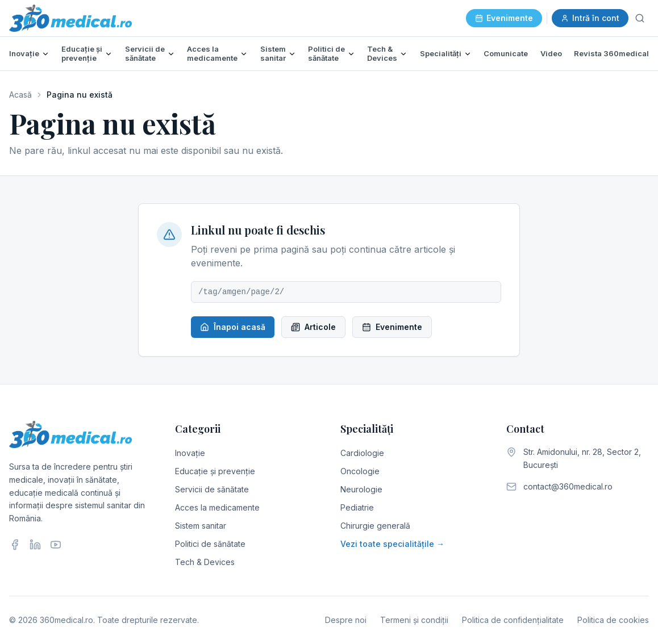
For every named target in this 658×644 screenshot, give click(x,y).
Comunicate (506, 53)
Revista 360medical (611, 53)
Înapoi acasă (233, 327)
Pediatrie (357, 507)
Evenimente (504, 18)
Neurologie (361, 489)
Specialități (441, 54)
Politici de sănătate (326, 54)
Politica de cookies (613, 620)
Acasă (20, 95)
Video (551, 53)
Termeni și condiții (414, 620)
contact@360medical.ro (568, 486)
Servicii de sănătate (145, 54)
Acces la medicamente (212, 54)
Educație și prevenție (82, 54)
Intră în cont (590, 18)
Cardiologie (362, 453)
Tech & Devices (382, 54)
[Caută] (640, 18)
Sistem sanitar (273, 54)
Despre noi (346, 620)
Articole (313, 327)
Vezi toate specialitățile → (392, 544)
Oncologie (360, 471)
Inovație (24, 54)
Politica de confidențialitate (513, 620)
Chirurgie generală (375, 526)
